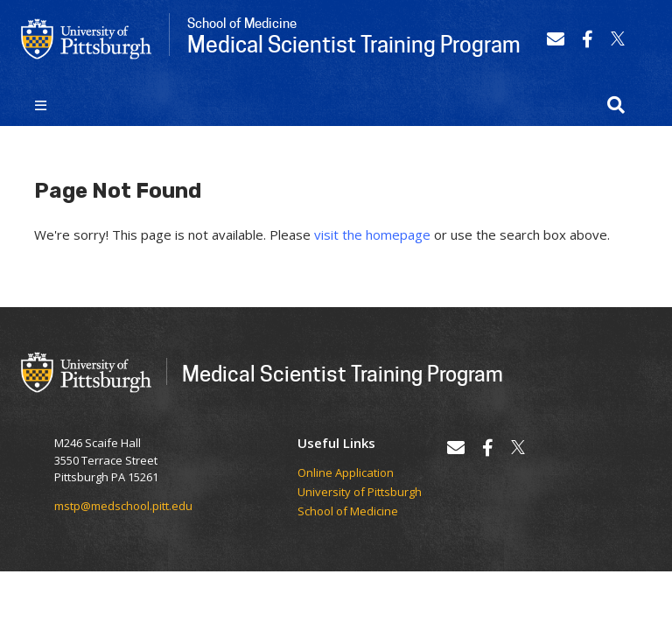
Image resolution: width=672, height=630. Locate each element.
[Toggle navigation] (41, 105)
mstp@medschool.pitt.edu (123, 506)
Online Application (346, 473)
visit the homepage (372, 234)
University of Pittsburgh (360, 493)
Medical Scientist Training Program (343, 373)
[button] (616, 105)
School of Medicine (348, 512)
